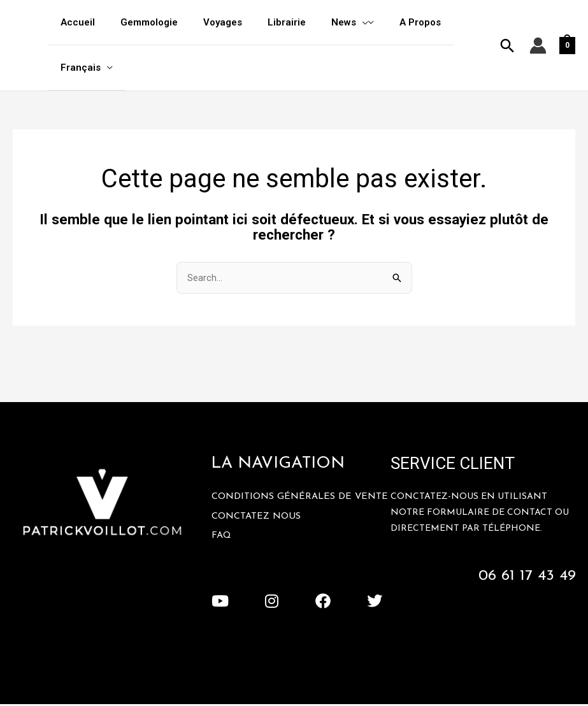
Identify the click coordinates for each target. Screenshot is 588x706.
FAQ (222, 548)
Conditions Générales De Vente (283, 504)
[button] (507, 46)
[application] (333, 22)
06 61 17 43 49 (526, 577)
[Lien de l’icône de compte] (538, 46)
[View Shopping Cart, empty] (567, 46)
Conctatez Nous (258, 529)
